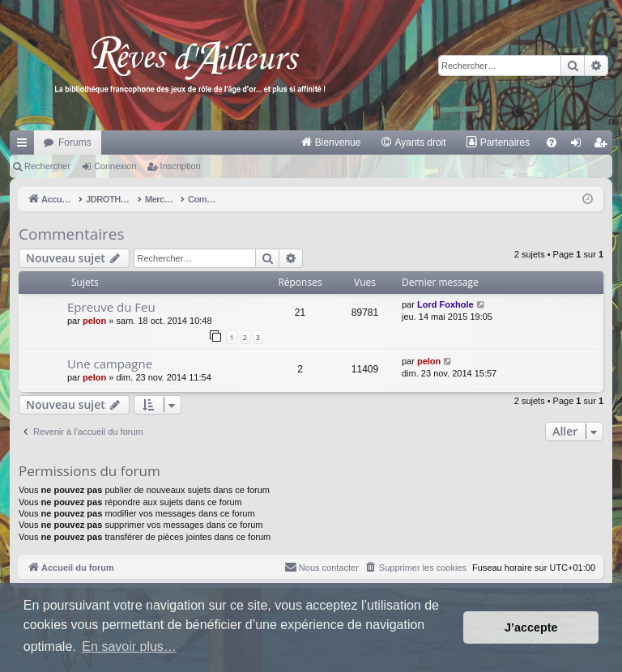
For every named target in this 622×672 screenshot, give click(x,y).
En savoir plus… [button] (129, 646)
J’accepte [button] (531, 627)
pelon (94, 321)
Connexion (115, 166)
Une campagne (110, 364)
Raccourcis (25, 146)
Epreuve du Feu (111, 307)
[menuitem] (331, 142)
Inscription (181, 166)
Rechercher (47, 166)
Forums (75, 142)
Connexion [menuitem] (579, 146)
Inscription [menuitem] (604, 146)
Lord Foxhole (445, 304)
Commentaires (72, 234)
